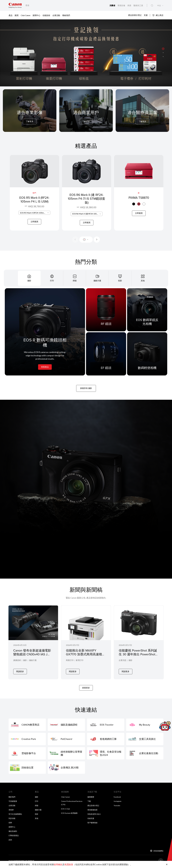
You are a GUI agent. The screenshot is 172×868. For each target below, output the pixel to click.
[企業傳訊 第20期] (66, 769)
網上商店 (158, 15)
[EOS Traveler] (106, 726)
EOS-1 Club (66, 810)
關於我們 (12, 798)
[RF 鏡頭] (106, 313)
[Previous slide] (75, 242)
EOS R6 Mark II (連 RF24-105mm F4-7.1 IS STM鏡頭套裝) (87, 201)
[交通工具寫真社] (145, 740)
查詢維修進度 (92, 811)
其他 (37, 820)
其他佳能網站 (158, 852)
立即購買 (34, 225)
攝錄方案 (33, 663)
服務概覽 (91, 798)
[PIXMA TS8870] (139, 194)
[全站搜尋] (152, 5)
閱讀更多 (20, 673)
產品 (11, 15)
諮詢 (10, 841)
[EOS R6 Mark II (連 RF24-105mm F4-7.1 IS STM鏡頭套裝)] (87, 194)
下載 (89, 802)
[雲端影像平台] (27, 755)
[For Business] (86, 117)
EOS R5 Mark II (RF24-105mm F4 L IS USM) (34, 200)
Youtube (117, 807)
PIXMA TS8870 (139, 198)
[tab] (29, 281)
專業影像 (122, 5)
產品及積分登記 (135, 15)
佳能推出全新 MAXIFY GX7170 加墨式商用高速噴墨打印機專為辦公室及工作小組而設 (86, 659)
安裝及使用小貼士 (94, 815)
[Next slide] (97, 242)
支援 (146, 15)
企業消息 (123, 663)
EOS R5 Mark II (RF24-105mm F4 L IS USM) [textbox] (35, 217)
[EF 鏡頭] (106, 357)
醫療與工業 (138, 5)
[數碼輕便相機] (147, 357)
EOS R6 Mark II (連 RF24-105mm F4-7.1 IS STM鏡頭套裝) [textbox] (87, 217)
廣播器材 (17, 663)
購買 (17, 15)
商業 (130, 5)
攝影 (25, 663)
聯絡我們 (66, 15)
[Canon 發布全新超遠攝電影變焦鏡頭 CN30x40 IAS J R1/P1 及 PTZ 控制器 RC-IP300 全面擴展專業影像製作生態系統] (33, 644)
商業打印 (70, 663)
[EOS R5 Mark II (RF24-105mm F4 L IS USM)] (34, 194)
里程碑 (11, 811)
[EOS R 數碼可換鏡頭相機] (45, 335)
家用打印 (80, 663)
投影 (37, 815)
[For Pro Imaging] (30, 117)
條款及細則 (13, 832)
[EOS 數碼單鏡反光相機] (147, 313)
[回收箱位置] (27, 769)
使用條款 (58, 864)
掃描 (37, 807)
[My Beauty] (145, 726)
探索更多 (86, 689)
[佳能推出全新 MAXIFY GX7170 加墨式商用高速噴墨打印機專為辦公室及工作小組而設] (86, 644)
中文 (159, 6)
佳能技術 (46, 15)
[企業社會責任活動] (145, 755)
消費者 (113, 5)
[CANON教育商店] (27, 726)
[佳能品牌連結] (15, 5)
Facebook (117, 798)
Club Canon (26, 15)
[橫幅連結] (86, 53)
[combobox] (34, 217)
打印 (37, 802)
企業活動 (56, 15)
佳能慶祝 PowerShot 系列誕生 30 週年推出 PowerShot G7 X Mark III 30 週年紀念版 (138, 657)
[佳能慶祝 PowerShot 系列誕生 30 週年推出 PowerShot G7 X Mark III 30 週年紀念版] (139, 644)
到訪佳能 (12, 820)
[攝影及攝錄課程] (66, 726)
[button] (163, 49)
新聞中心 (36, 15)
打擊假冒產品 (14, 837)
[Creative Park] (27, 740)
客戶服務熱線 (92, 824)
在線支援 (91, 820)
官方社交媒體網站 (15, 815)
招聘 (10, 824)
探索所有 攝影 (86, 391)
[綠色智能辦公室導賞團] (66, 755)
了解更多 (30, 121)
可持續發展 (13, 802)
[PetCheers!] (66, 740)
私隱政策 (69, 864)
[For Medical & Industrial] (142, 117)
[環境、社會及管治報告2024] (106, 755)
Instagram (118, 802)
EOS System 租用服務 (69, 814)
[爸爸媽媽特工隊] (106, 740)
